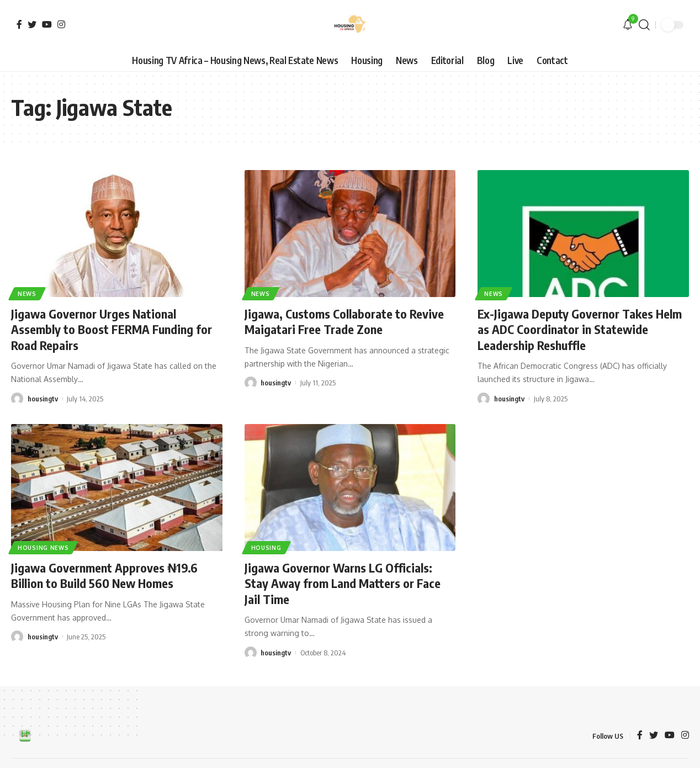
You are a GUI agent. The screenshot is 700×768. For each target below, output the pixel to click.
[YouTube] (47, 24)
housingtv (43, 399)
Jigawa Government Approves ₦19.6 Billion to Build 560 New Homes (104, 576)
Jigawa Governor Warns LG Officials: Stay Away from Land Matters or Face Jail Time (343, 583)
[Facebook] (19, 24)
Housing (266, 548)
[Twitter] (32, 24)
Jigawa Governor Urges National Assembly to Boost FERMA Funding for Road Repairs (112, 329)
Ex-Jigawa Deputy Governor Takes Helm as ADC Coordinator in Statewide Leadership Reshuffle (580, 329)
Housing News (43, 548)
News (27, 294)
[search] (644, 25)
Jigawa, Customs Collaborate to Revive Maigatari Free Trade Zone (344, 322)
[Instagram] (61, 24)
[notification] (628, 25)
